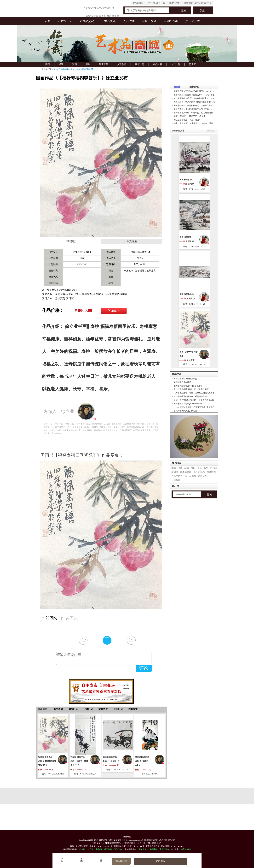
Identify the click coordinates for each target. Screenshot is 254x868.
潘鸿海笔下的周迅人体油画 (185, 411)
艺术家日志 (199, 472)
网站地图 (127, 837)
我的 (203, 10)
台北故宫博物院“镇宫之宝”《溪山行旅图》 (192, 389)
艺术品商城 (63, 69)
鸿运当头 (118, 849)
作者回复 (69, 618)
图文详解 (132, 241)
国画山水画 (149, 21)
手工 (200, 468)
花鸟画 (99, 849)
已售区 (192, 64)
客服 (62, 860)
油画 (75, 64)
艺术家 (81, 860)
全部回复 (50, 618)
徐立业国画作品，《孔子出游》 (187, 120)
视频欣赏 (133, 709)
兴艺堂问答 (177, 476)
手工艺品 (104, 64)
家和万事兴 (164, 849)
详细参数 (71, 241)
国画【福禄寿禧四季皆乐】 (82, 69)
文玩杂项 (122, 64)
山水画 (82, 849)
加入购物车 (121, 861)
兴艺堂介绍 (192, 21)
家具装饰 (211, 472)
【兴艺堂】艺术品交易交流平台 (112, 840)
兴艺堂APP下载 (156, 3)
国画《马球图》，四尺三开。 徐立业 (189, 116)
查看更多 (211, 131)
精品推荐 (158, 64)
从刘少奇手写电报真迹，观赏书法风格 (190, 396)
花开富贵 (108, 849)
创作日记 (73, 709)
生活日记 (118, 709)
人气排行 (176, 64)
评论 (144, 668)
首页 (48, 21)
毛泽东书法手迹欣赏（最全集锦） (188, 404)
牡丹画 (91, 849)
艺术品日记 (65, 21)
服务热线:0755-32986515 (197, 3)
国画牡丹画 (171, 21)
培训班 (175, 472)
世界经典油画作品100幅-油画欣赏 (188, 386)
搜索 (184, 11)
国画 (48, 64)
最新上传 (140, 64)
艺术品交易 (87, 21)
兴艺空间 (129, 21)
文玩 (206, 468)
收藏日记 (88, 709)
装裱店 (214, 468)
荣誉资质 (103, 709)
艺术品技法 (186, 472)
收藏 (101, 860)
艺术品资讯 (109, 21)
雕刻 (88, 64)
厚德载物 (153, 849)
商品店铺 (58, 709)
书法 (61, 64)
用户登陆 (174, 3)
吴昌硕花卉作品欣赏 (182, 382)
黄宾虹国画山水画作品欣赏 (185, 379)
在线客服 (138, 3)
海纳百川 (143, 849)
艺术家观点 (190, 476)
